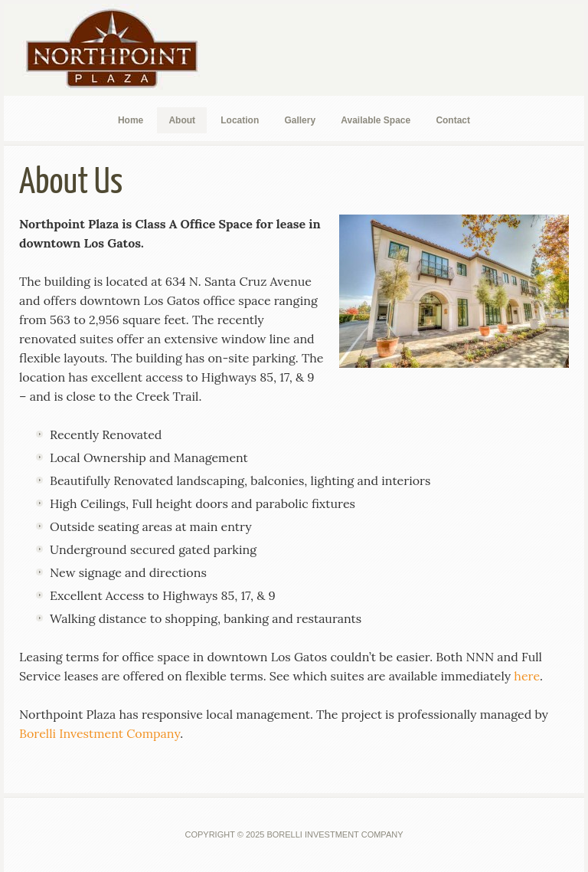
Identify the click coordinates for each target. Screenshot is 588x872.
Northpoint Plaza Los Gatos (119, 50)
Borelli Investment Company (100, 733)
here (527, 676)
